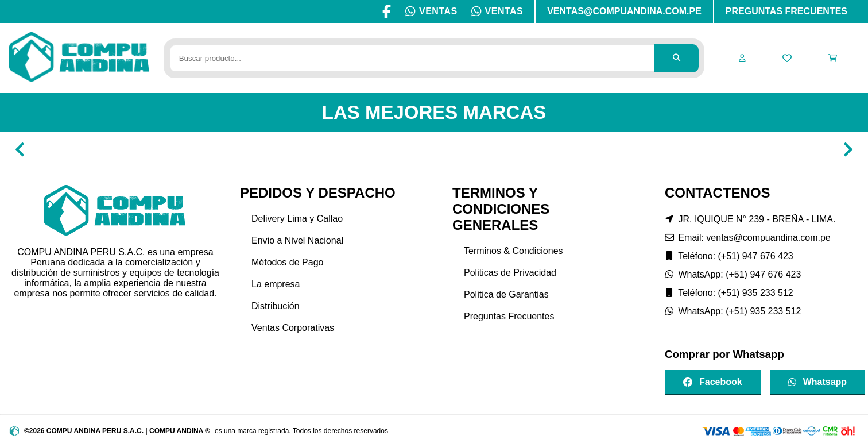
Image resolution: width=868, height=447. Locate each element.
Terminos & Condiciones (514, 251)
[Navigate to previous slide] (20, 149)
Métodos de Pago (287, 262)
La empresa (276, 284)
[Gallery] (434, 149)
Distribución (276, 306)
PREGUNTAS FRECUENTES (786, 11)
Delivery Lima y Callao (297, 219)
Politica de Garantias (506, 294)
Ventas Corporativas (293, 328)
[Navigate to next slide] (848, 149)
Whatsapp (817, 382)
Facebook (713, 382)
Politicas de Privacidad (510, 273)
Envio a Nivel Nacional (297, 240)
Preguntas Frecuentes (509, 316)
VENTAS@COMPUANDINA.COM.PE (624, 11)
